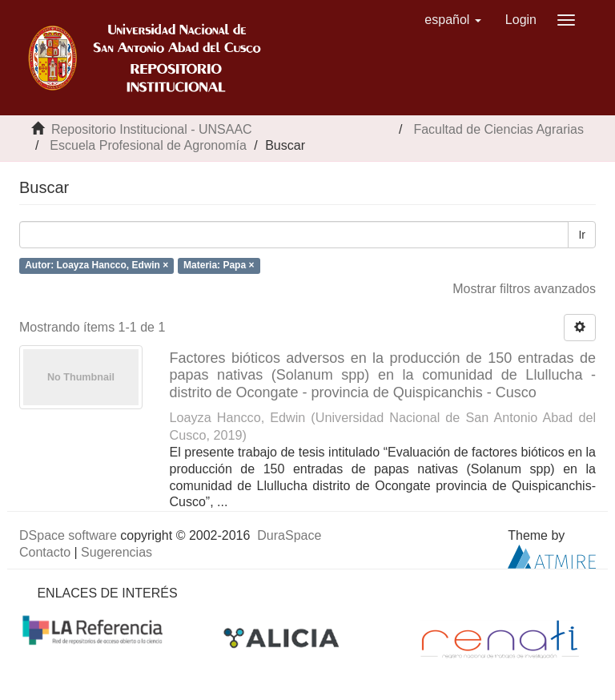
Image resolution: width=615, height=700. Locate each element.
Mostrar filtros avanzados (524, 289)
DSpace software (68, 535)
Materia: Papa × (219, 265)
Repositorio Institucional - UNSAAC (152, 129)
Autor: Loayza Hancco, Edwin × (96, 265)
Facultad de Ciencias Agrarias (498, 129)
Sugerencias (117, 552)
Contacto (45, 552)
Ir (582, 235)
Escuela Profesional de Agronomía (148, 145)
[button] (453, 20)
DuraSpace (289, 535)
